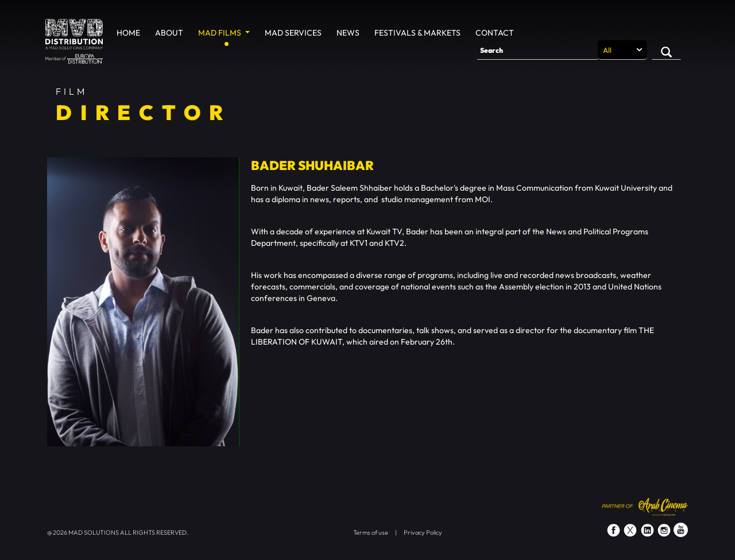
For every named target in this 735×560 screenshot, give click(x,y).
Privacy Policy (423, 532)
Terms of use (371, 532)
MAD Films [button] (220, 33)
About (169, 33)
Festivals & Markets (417, 33)
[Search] (537, 50)
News (348, 33)
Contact (495, 33)
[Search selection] (622, 50)
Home (128, 33)
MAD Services (293, 33)
